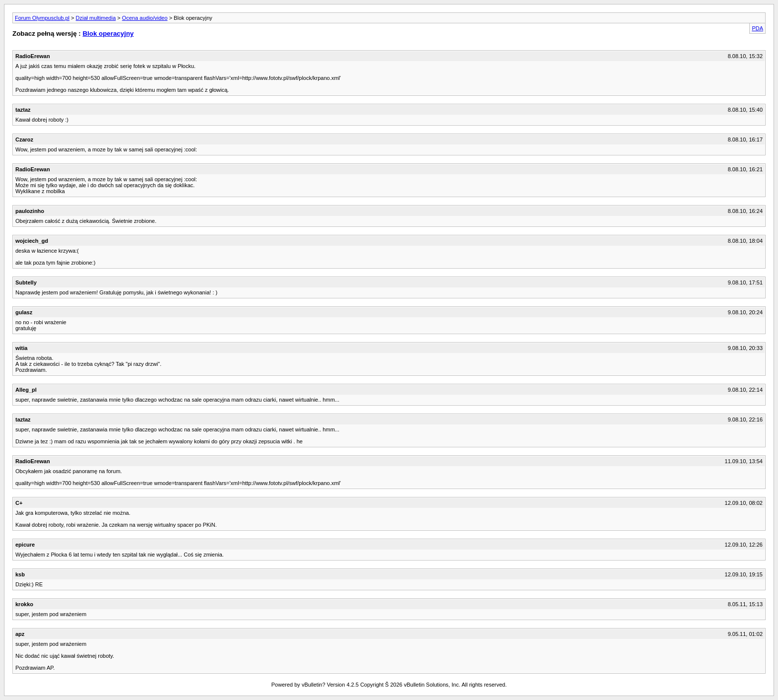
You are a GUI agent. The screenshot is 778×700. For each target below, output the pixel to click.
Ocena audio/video (145, 18)
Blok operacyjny (108, 34)
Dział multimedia (96, 18)
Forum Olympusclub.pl (42, 18)
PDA (757, 28)
